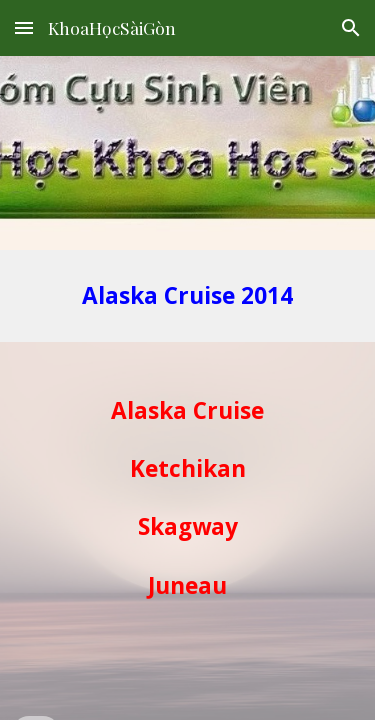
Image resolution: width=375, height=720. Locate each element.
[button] (24, 27)
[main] (188, 296)
